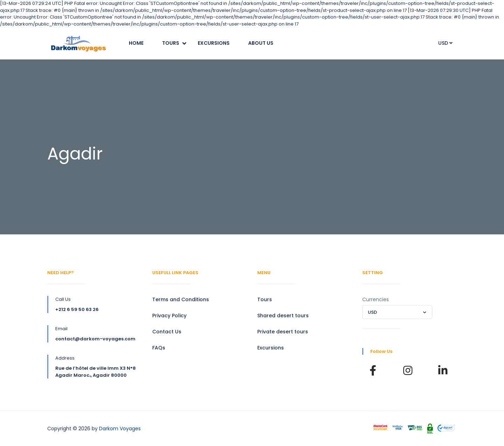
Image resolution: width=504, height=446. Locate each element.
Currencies (376, 299)
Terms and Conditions (181, 299)
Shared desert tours (283, 316)
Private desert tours (283, 332)
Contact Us (167, 332)
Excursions (214, 43)
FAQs (159, 348)
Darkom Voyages (120, 429)
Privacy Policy (169, 316)
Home (136, 43)
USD (445, 43)
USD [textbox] (372, 312)
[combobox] (397, 312)
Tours (171, 43)
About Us (261, 43)
